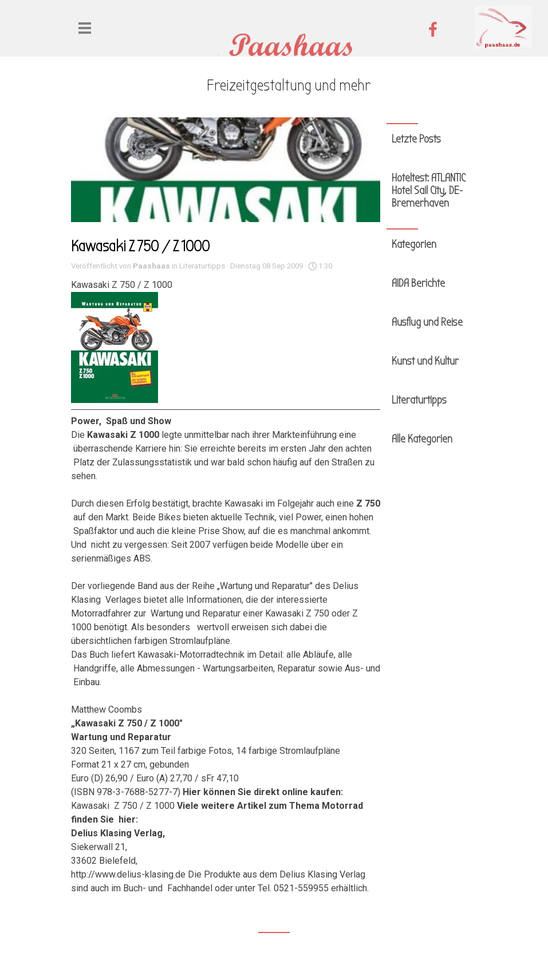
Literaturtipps (419, 400)
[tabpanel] (289, 86)
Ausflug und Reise (427, 322)
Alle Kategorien (422, 439)
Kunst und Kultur (425, 361)
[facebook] (433, 29)
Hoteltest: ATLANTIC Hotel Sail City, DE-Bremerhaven (429, 191)
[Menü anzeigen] (85, 28)
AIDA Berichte (418, 283)
